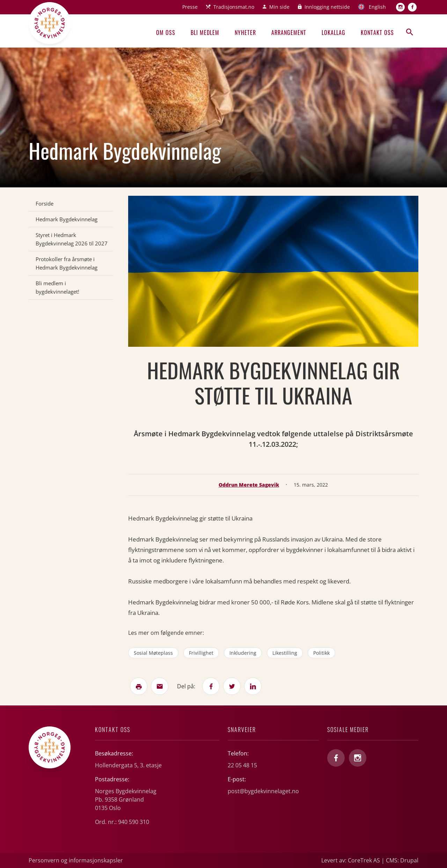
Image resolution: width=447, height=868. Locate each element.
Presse (190, 7)
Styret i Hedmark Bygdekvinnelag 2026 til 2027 (72, 239)
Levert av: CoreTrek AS (351, 860)
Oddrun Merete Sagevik (249, 485)
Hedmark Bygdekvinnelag (67, 219)
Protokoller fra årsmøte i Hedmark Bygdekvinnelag (67, 263)
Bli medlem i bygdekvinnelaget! (57, 287)
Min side (279, 7)
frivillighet (201, 653)
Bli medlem (205, 33)
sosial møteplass (153, 653)
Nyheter (245, 33)
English (377, 7)
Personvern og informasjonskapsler (76, 860)
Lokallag (334, 33)
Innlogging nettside (327, 7)
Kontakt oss (377, 33)
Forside (45, 203)
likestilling (285, 653)
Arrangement (289, 33)
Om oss (166, 33)
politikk (321, 653)
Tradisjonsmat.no (234, 7)
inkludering (243, 653)
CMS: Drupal (402, 860)
